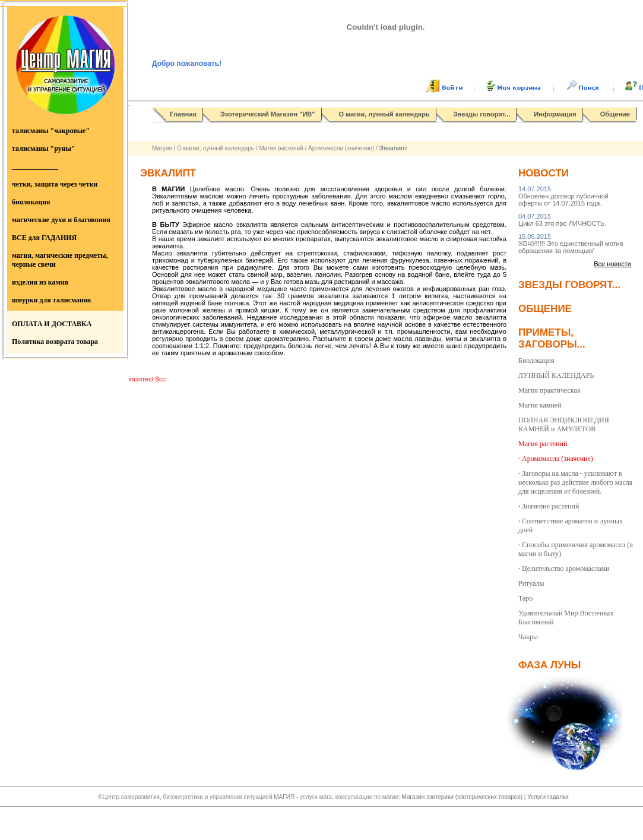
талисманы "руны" (44, 149)
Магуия (162, 148)
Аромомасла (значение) (341, 148)
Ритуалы (531, 583)
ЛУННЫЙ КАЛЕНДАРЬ (556, 375)
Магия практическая (549, 390)
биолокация (31, 202)
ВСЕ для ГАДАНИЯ (44, 238)
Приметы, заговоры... (552, 338)
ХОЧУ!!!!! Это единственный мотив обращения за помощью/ (571, 244)
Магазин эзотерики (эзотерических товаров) (463, 797)
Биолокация (536, 361)
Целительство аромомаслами (566, 569)
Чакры (528, 637)
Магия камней (540, 405)
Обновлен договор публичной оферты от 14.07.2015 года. (563, 196)
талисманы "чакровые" (51, 131)
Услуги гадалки (548, 797)
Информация (555, 114)
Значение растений (550, 506)
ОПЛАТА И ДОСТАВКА (52, 324)
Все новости (612, 264)
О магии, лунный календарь (384, 114)
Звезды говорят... (482, 114)
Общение (615, 114)
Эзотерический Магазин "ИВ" (267, 114)
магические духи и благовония (61, 220)
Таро (525, 598)
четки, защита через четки (55, 184)
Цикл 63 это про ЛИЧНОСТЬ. (562, 220)
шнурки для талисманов (51, 300)
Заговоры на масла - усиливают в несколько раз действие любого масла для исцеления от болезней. (575, 482)
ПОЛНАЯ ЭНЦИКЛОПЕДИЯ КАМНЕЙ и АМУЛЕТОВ (564, 424)
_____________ (35, 166)
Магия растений (281, 148)
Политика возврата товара (55, 342)
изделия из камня (40, 282)
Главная (183, 114)
